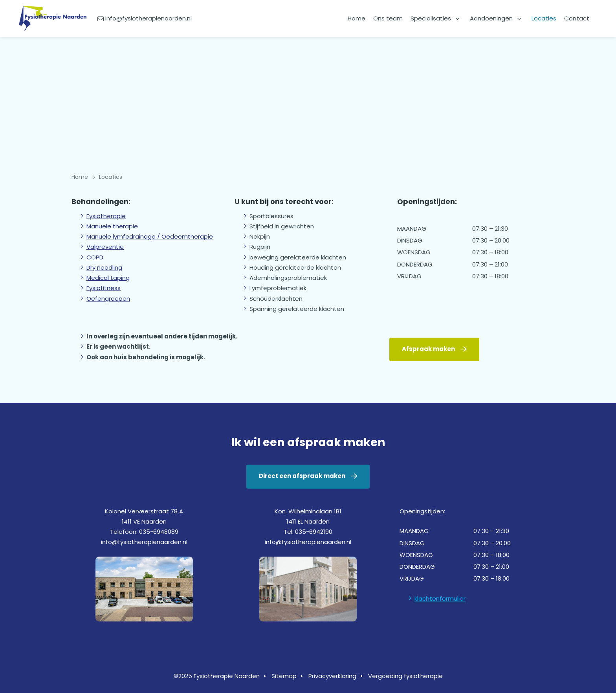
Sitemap (284, 676)
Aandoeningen (491, 18)
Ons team (388, 18)
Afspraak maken (428, 349)
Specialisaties (431, 18)
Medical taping (108, 278)
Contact (577, 18)
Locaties (544, 18)
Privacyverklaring (332, 676)
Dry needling (104, 267)
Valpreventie (105, 247)
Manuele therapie (112, 226)
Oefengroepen (108, 299)
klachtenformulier (440, 598)
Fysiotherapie (106, 216)
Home (357, 18)
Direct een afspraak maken (302, 476)
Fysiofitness (104, 288)
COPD (95, 257)
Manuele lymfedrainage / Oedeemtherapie (150, 236)
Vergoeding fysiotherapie (405, 676)
